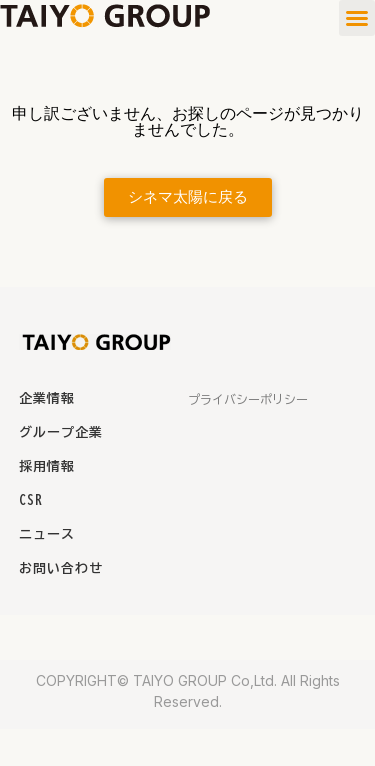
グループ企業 (61, 432)
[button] (357, 18)
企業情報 (47, 398)
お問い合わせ (61, 568)
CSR (31, 500)
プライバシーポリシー (248, 399)
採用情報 (47, 466)
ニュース (47, 534)
